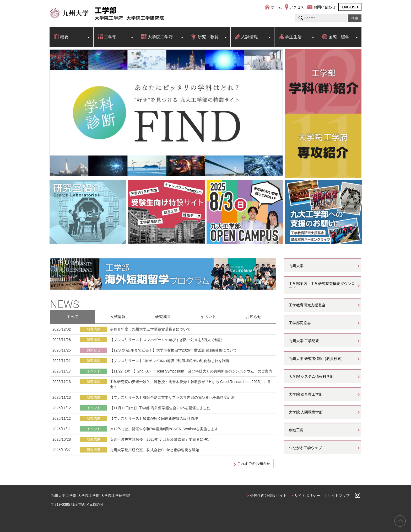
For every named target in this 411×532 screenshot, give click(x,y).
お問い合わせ (325, 7)
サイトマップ (339, 496)
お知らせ (253, 316)
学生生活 (293, 37)
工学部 (110, 37)
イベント (208, 316)
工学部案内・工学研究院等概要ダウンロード (322, 285)
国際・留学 (339, 37)
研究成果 (163, 316)
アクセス (297, 7)
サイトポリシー (307, 496)
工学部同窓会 (300, 323)
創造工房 (296, 430)
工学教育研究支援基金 (307, 305)
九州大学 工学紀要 (304, 341)
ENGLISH (350, 7)
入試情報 (250, 37)
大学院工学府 (160, 37)
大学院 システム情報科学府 (311, 376)
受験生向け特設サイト (268, 496)
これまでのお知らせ (254, 464)
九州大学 (296, 266)
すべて (72, 316)
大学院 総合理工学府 (306, 394)
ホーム (277, 7)
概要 (64, 37)
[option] (166, 113)
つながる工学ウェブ (305, 448)
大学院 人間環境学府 (306, 412)
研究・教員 (208, 37)
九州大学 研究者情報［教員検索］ (317, 359)
